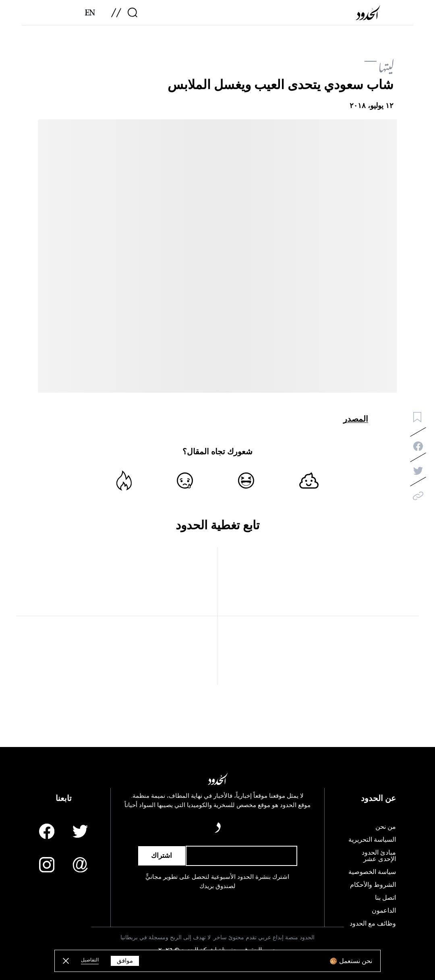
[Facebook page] (47, 831)
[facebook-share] (418, 446)
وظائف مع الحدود (373, 924)
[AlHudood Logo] (370, 16)
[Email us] (80, 865)
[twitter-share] (418, 471)
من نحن (386, 827)
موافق (125, 961)
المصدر (356, 419)
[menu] (116, 16)
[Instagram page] (47, 865)
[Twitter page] (80, 831)
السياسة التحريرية (372, 840)
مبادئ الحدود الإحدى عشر (379, 856)
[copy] (418, 496)
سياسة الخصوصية (372, 872)
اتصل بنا (385, 898)
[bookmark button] (417, 417)
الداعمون (384, 911)
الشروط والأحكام (373, 885)
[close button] (66, 961)
